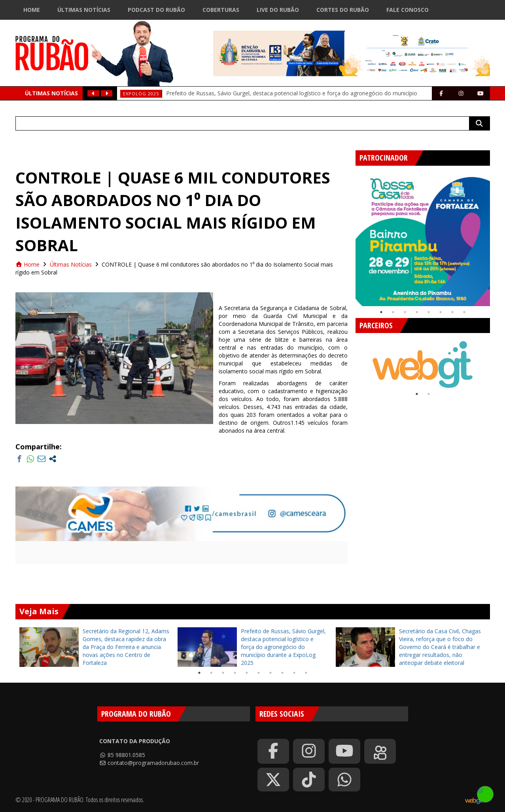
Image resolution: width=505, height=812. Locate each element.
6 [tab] (441, 312)
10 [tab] (306, 673)
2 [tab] (393, 312)
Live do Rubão (278, 10)
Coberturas (221, 10)
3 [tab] (405, 312)
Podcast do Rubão (156, 10)
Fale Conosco (408, 10)
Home (32, 10)
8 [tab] (464, 312)
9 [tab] (294, 673)
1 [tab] (381, 312)
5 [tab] (429, 312)
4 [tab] (417, 312)
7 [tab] (452, 312)
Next (496, 236)
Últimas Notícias (84, 10)
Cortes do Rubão (343, 10)
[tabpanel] (423, 239)
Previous (350, 236)
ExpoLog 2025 (141, 94)
